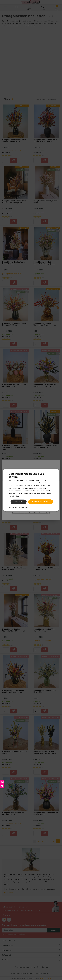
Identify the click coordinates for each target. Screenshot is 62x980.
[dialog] (31, 490)
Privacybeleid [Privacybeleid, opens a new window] (24, 496)
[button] (19, 507)
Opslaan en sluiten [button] (41, 502)
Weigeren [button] (19, 502)
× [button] (55, 471)
